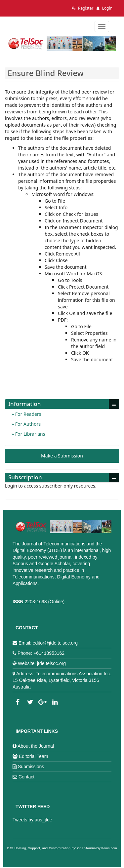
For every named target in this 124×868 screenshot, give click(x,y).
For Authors (27, 424)
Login (104, 8)
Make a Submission (62, 456)
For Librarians (29, 434)
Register (83, 8)
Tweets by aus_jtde (32, 820)
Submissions (31, 767)
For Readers (27, 414)
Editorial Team (33, 756)
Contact (26, 777)
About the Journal (36, 746)
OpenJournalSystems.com (97, 848)
